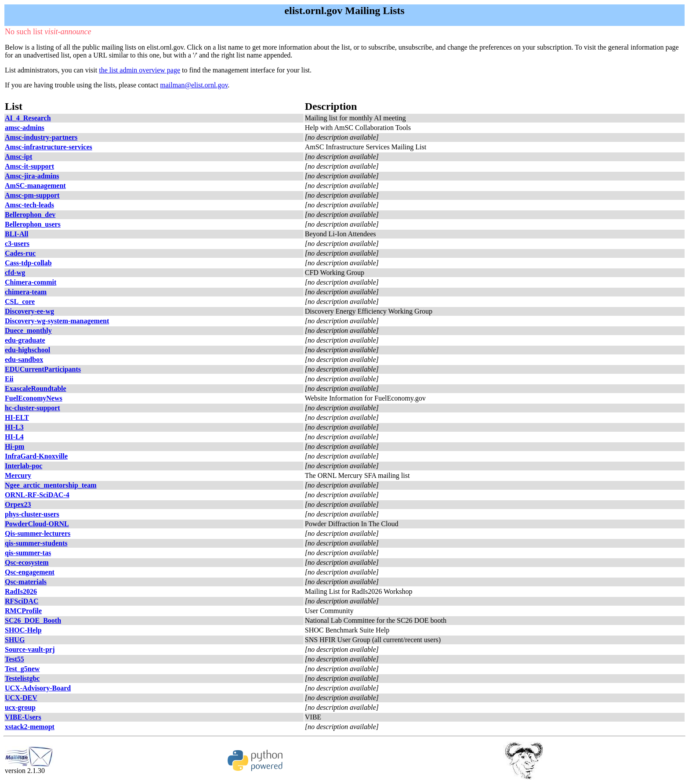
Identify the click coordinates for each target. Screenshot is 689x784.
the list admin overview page (140, 70)
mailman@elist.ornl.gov (194, 85)
